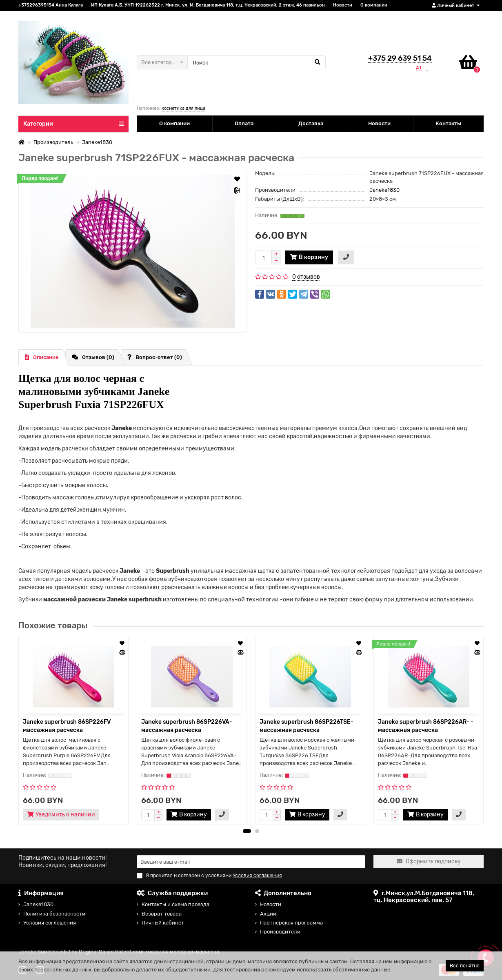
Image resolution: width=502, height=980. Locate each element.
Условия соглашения (50, 923)
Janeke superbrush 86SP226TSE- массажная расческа (307, 726)
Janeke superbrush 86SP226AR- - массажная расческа (426, 726)
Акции (268, 914)
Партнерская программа (291, 923)
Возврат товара (162, 914)
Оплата (244, 123)
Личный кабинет (163, 923)
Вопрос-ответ (155, 357)
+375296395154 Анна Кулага (51, 5)
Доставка (311, 123)
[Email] (251, 862)
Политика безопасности (54, 914)
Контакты (448, 123)
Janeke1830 (97, 142)
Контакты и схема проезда (175, 904)
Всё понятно (465, 966)
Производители (280, 932)
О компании (374, 5)
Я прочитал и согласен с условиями (209, 876)
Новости (343, 5)
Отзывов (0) (93, 357)
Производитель (53, 142)
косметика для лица (183, 108)
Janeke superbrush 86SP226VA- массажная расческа (187, 726)
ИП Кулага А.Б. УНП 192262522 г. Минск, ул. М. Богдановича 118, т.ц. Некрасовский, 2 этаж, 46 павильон (208, 5)
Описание (42, 357)
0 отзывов (306, 277)
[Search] (257, 62)
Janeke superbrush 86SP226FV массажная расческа (67, 726)
